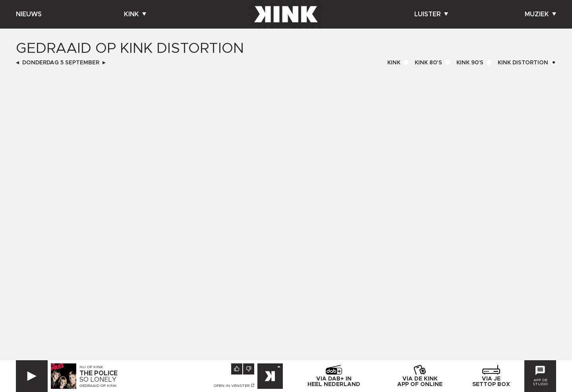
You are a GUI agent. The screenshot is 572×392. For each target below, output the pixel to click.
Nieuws (29, 14)
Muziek (540, 14)
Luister (431, 14)
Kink (135, 14)
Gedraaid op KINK (98, 386)
